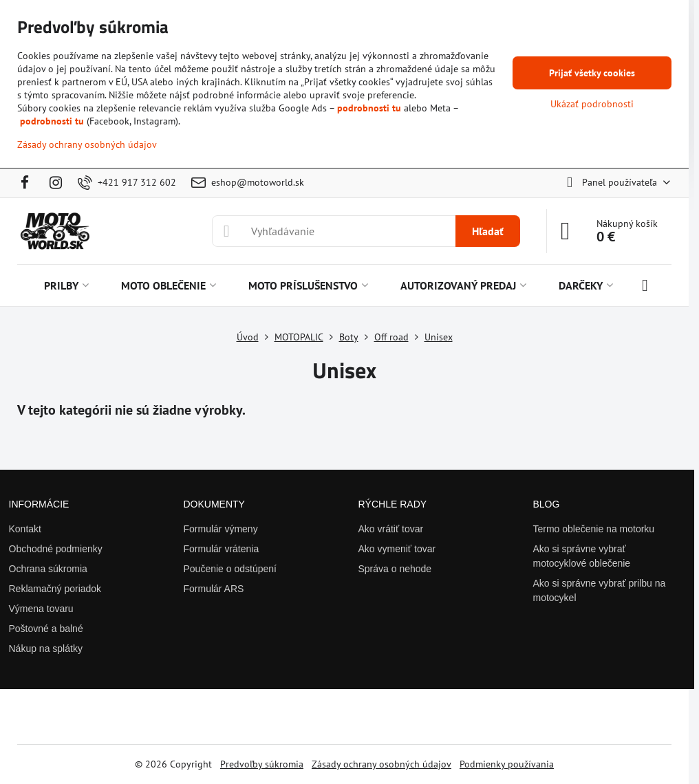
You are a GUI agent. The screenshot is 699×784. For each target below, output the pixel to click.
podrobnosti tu (369, 108)
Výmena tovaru (41, 609)
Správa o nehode (395, 569)
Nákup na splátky (46, 649)
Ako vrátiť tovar (391, 529)
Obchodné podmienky (56, 549)
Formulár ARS (214, 589)
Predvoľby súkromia (262, 764)
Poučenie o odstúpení (230, 569)
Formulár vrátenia (222, 549)
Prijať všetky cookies (592, 73)
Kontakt (25, 529)
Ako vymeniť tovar (397, 549)
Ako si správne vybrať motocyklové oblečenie (582, 556)
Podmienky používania (507, 764)
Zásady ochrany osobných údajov (381, 764)
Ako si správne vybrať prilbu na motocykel (600, 590)
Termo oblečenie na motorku (594, 529)
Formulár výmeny (221, 529)
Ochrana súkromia (48, 569)
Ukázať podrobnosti (592, 104)
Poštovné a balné (46, 629)
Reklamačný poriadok (55, 589)
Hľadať (488, 231)
